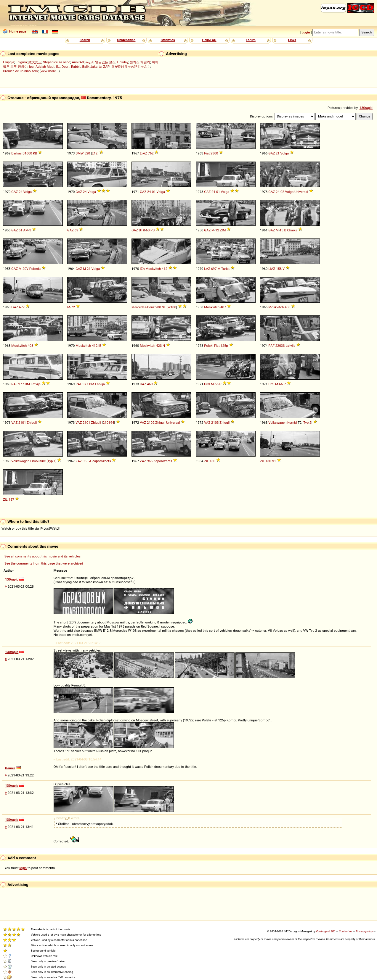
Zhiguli (32, 423)
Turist (226, 269)
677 (22, 307)
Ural (207, 384)
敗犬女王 (35, 62)
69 (77, 230)
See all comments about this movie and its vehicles (42, 556)
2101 (22, 423)
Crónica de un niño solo (20, 71)
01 (154, 192)
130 (212, 461)
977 (21, 384)
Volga (285, 153)
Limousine (38, 461)
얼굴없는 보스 (105, 62)
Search (85, 40)
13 (281, 230)
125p (224, 346)
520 (87, 153)
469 (150, 384)
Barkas (16, 153)
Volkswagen (277, 423)
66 (217, 384)
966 (150, 461)
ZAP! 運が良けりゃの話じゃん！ (127, 67)
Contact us (345, 931)
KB (35, 153)
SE (164, 307)
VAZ (14, 423)
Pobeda (35, 269)
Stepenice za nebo (57, 62)
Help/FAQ (209, 40)
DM (27, 384)
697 (214, 269)
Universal (301, 192)
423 (159, 346)
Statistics (168, 40)
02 (282, 192)
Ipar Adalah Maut (42, 67)
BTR (142, 230)
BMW (80, 153)
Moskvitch (153, 269)
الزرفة (89, 62)
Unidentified (126, 40)
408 (287, 307)
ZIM (223, 230)
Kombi (292, 423)
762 (151, 153)
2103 (215, 423)
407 (223, 307)
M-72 (71, 307)
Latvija (290, 346)
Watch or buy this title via (31, 528)
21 (278, 153)
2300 (214, 153)
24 (21, 192)
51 (21, 230)
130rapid (366, 108)
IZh (142, 269)
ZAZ (79, 461)
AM (26, 230)
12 (217, 230)
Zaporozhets (101, 461)
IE (100, 346)
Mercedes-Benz (143, 307)
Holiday (123, 62)
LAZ (207, 269)
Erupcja (9, 62)
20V (25, 269)
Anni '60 (78, 62)
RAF (271, 346)
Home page (15, 31)
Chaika (292, 230)
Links (292, 40)
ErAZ (143, 153)
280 (158, 307)
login (23, 868)
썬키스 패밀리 (140, 62)
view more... (50, 71)
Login (306, 32)
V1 (274, 461)
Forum (251, 40)
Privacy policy (364, 931)
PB (153, 230)
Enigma (21, 62)
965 (85, 461)
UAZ (143, 384)
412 (165, 269)
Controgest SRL (326, 931)
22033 (280, 346)
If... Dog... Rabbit (68, 67)
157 (11, 499)
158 (279, 269)
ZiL (206, 461)
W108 (172, 307)
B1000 (27, 153)
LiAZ (272, 269)
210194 (108, 423)
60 (148, 230)
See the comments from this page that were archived (44, 563)
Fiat (207, 153)
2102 (151, 423)
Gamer (10, 768)
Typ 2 (307, 423)
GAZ (272, 153)
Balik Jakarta (92, 67)
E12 (95, 153)
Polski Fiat (212, 346)
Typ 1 (51, 461)
